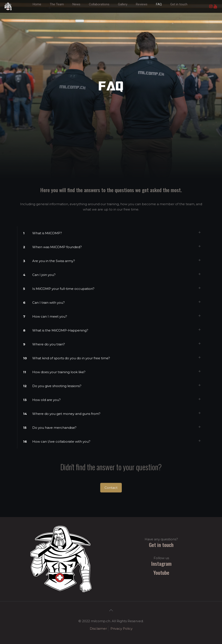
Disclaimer (98, 629)
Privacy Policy (121, 629)
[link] (76, 11)
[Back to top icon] (111, 610)
